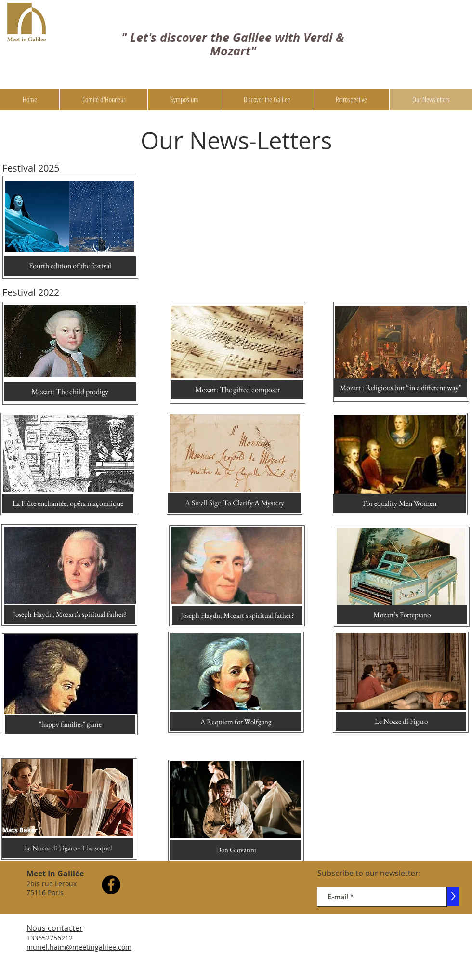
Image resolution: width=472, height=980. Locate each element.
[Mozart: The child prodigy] (70, 392)
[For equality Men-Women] (400, 503)
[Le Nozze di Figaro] (401, 721)
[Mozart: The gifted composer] (237, 390)
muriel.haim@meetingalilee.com (79, 947)
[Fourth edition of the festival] (70, 266)
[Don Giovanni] (236, 850)
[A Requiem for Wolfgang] (236, 722)
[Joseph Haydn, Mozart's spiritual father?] (70, 614)
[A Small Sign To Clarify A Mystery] (234, 503)
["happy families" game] (70, 724)
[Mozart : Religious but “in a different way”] (400, 388)
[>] (453, 896)
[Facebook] (111, 885)
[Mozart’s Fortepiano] (402, 615)
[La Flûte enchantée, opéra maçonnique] (68, 503)
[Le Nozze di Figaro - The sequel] (68, 848)
